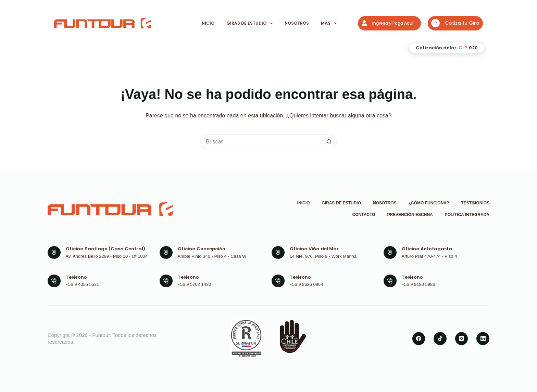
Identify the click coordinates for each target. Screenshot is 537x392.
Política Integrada (467, 215)
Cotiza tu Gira (455, 23)
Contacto (364, 215)
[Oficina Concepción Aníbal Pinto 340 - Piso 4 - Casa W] (166, 253)
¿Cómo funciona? (429, 203)
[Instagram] (462, 339)
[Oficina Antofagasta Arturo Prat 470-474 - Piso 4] (390, 253)
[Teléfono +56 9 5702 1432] (166, 281)
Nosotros (297, 23)
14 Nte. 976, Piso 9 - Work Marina (323, 256)
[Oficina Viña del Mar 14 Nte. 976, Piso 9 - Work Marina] (278, 253)
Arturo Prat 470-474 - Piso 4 (429, 256)
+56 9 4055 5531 (83, 284)
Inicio (207, 23)
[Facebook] (419, 339)
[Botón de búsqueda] (329, 142)
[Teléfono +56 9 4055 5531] (54, 281)
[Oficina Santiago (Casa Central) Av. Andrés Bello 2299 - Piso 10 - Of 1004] (54, 253)
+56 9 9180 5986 (419, 284)
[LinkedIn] (483, 339)
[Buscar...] (261, 142)
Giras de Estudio (250, 23)
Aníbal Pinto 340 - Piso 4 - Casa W (212, 256)
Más (329, 23)
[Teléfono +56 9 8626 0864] (278, 281)
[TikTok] (440, 339)
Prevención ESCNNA (410, 215)
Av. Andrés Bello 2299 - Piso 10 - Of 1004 (107, 256)
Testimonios (475, 203)
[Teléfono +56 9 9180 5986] (390, 281)
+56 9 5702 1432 (195, 284)
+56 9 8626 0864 (307, 284)
